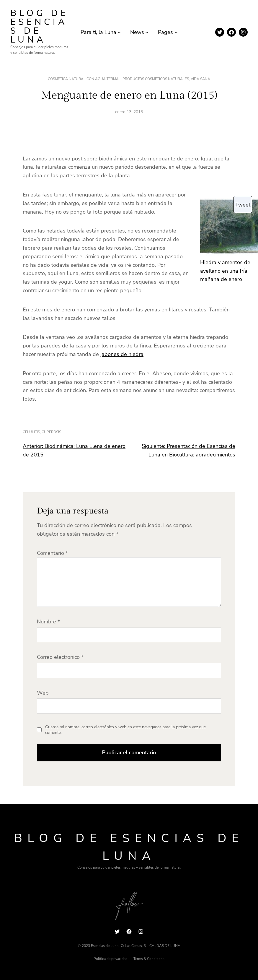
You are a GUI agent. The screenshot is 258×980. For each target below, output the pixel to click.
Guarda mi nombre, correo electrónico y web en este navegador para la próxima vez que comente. (125, 730)
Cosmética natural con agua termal (84, 79)
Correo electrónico (60, 657)
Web (43, 693)
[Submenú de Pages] (176, 32)
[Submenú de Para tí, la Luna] (119, 32)
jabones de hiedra (122, 354)
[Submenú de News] (147, 32)
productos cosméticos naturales (156, 79)
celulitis (31, 432)
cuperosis (51, 432)
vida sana (200, 79)
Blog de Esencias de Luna (39, 26)
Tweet (243, 205)
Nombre (48, 622)
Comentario (52, 553)
